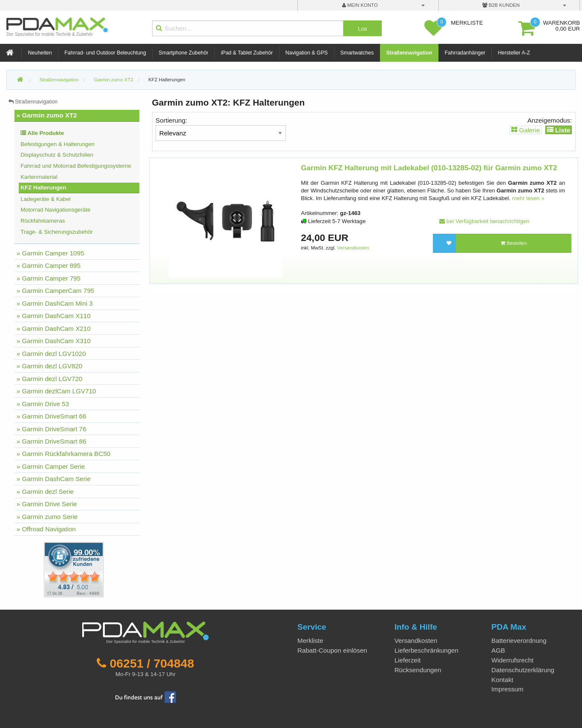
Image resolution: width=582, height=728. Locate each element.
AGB (498, 650)
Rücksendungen (418, 670)
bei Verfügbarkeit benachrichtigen (484, 221)
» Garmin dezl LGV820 (50, 366)
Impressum (507, 689)
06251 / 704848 (152, 663)
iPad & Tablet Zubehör (247, 53)
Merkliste (310, 641)
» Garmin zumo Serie (47, 517)
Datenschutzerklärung (523, 670)
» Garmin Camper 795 (49, 278)
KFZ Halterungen (167, 80)
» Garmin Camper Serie (51, 466)
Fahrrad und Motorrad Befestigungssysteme (76, 166)
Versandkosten (353, 248)
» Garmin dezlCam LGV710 (56, 391)
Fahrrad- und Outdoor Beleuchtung (105, 53)
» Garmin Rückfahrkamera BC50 (63, 454)
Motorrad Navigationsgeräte (55, 210)
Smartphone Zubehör (183, 53)
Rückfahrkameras (43, 221)
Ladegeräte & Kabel (46, 199)
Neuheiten (40, 53)
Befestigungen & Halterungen (58, 144)
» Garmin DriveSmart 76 (52, 429)
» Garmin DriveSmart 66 (52, 416)
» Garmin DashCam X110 (54, 316)
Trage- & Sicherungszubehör (57, 232)
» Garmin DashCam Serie (54, 479)
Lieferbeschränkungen (426, 650)
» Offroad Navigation (46, 529)
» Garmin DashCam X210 (54, 328)
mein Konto (360, 5)
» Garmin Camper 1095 (50, 253)
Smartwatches (357, 53)
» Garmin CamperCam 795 (55, 291)
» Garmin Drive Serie (47, 504)
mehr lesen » (528, 198)
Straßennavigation (409, 53)
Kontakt (502, 680)
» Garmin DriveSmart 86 (52, 441)
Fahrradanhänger (465, 53)
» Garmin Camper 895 (49, 265)
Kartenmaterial (39, 177)
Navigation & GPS (307, 53)
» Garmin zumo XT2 (47, 115)
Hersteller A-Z (514, 53)
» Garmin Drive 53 (43, 404)
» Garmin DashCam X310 (54, 341)
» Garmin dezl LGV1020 (51, 354)
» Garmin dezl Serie (45, 492)
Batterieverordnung (519, 641)
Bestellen (514, 243)
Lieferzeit (408, 660)
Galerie (526, 130)
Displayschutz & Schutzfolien (57, 155)
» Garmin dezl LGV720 (50, 379)
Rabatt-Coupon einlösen (332, 650)
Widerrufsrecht (512, 660)
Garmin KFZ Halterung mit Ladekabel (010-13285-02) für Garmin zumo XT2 (429, 168)
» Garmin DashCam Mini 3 (55, 303)
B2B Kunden (501, 5)
